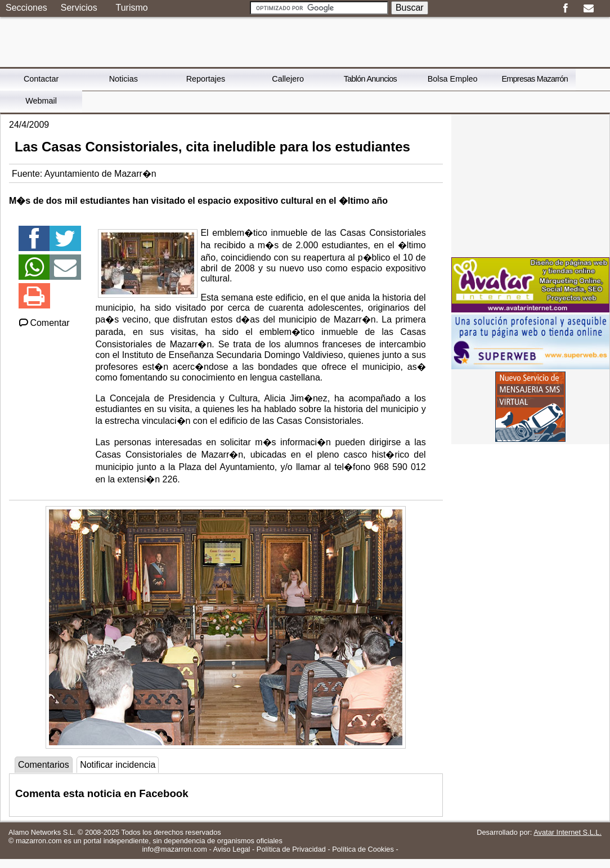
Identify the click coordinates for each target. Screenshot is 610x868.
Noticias (124, 79)
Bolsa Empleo (453, 79)
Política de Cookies (363, 849)
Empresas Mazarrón (535, 79)
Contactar (41, 79)
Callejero (288, 79)
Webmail (41, 101)
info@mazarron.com (174, 849)
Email (588, 8)
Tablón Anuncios (370, 79)
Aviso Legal (232, 849)
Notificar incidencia (118, 765)
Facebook (565, 8)
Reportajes (206, 79)
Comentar (44, 323)
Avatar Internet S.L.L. (568, 832)
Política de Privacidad (291, 849)
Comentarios (44, 765)
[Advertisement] (531, 185)
